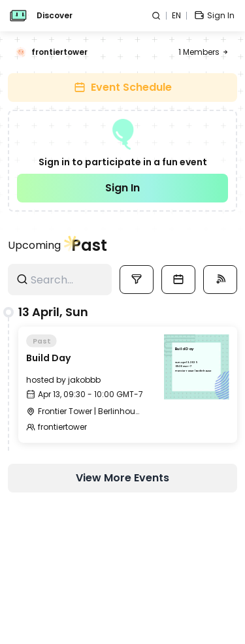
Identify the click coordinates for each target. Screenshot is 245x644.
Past (89, 246)
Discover (55, 16)
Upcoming (34, 245)
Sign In (122, 188)
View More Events (122, 478)
